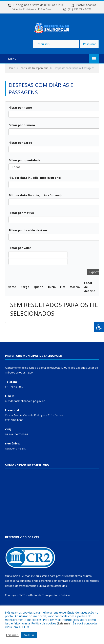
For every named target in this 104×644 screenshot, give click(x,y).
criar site (30, 588)
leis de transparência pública (28, 598)
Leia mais (64, 623)
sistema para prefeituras (55, 588)
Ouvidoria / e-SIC (15, 461)
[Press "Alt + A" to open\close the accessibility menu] (99, 327)
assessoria (12, 593)
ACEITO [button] (29, 635)
